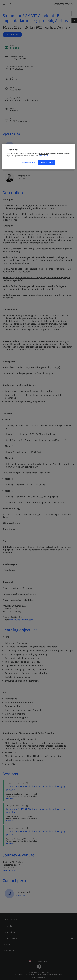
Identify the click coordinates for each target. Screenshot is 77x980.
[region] (38, 156)
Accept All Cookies (47, 163)
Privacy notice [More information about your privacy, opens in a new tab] (43, 156)
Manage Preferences (29, 162)
